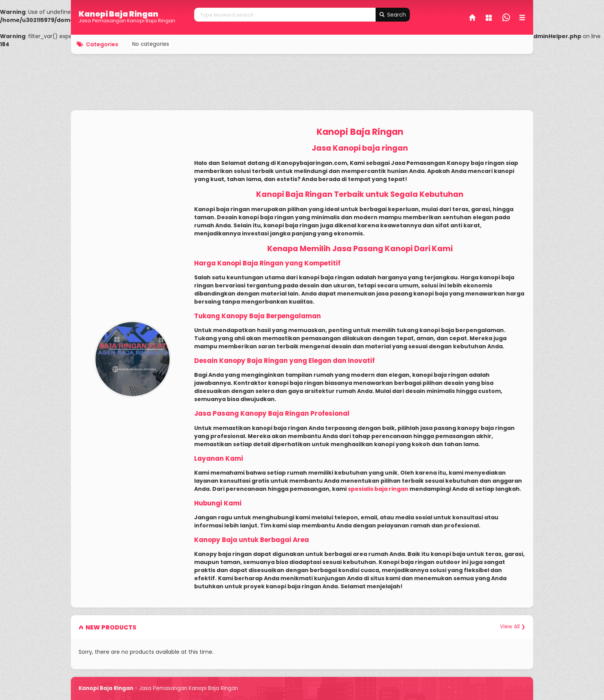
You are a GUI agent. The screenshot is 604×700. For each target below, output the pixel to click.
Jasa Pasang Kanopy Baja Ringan (252, 413)
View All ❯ (513, 627)
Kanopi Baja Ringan (118, 14)
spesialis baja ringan (378, 489)
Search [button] (393, 15)
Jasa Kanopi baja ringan (360, 148)
